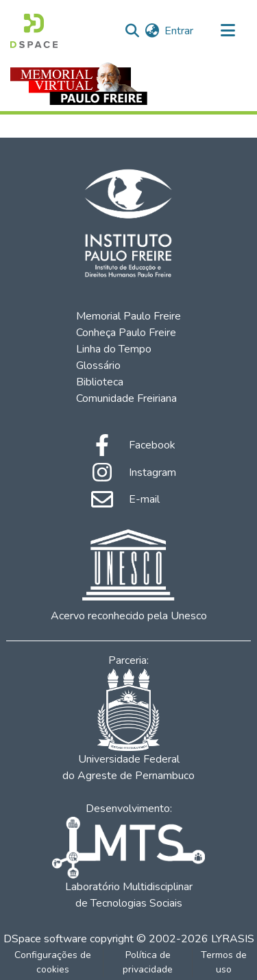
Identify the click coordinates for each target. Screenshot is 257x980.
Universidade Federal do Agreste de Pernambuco (128, 726)
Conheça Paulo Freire (126, 333)
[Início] (34, 31)
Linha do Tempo (114, 349)
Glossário (98, 366)
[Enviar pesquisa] (132, 31)
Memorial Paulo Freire (128, 316)
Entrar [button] (180, 31)
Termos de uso (224, 962)
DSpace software (45, 939)
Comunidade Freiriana (126, 398)
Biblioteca (100, 382)
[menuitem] (152, 31)
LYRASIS (233, 939)
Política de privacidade (148, 962)
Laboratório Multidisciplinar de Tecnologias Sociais (128, 864)
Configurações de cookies (53, 962)
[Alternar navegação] (228, 31)
